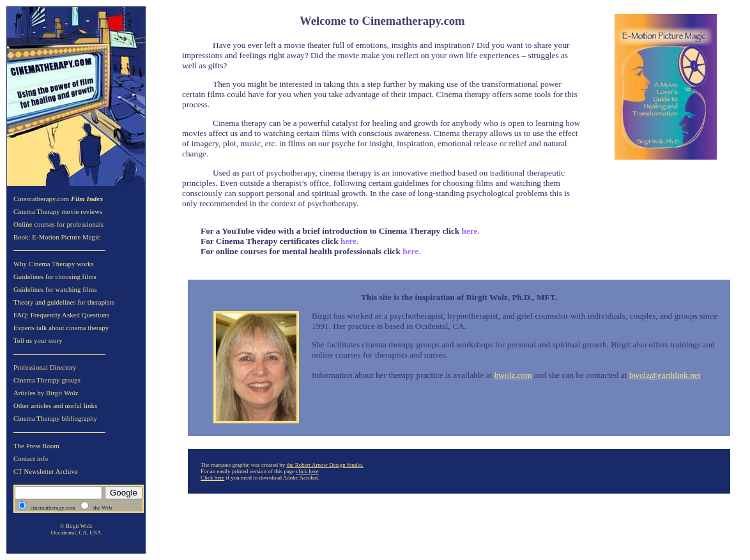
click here (307, 471)
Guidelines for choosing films (55, 277)
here (470, 231)
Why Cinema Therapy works (54, 264)
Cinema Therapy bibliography (55, 419)
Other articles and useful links (55, 406)
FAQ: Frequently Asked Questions (61, 315)
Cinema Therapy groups (47, 380)
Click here (212, 478)
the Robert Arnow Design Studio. (325, 465)
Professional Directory (45, 367)
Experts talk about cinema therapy (61, 328)
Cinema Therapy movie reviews (58, 212)
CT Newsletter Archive (46, 472)
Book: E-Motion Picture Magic (57, 237)
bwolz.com (513, 375)
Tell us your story (38, 341)
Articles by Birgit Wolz (46, 393)
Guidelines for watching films (55, 290)
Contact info (31, 459)
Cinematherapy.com (58, 199)
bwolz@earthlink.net (665, 375)
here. (349, 241)
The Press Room (36, 446)
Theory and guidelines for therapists (64, 302)
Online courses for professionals (58, 224)
